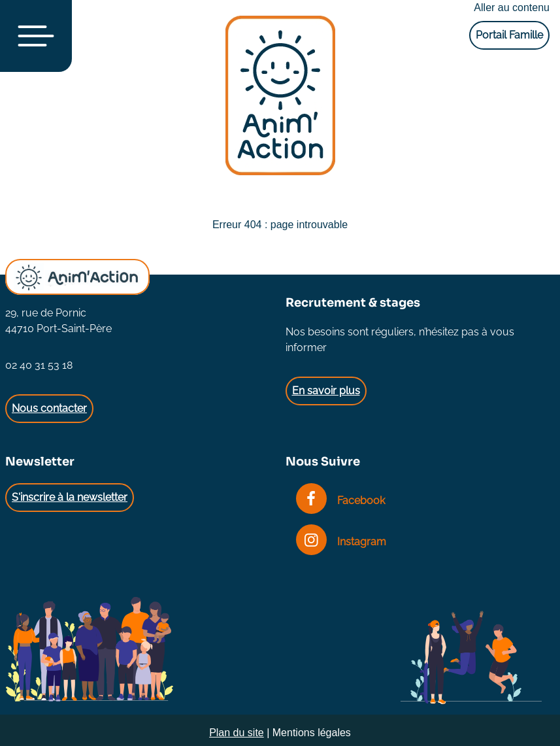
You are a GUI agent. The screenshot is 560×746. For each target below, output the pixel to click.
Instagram (341, 542)
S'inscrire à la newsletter (70, 497)
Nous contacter (49, 408)
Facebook (340, 500)
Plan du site (237, 733)
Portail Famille (509, 35)
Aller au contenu (512, 8)
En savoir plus (326, 391)
